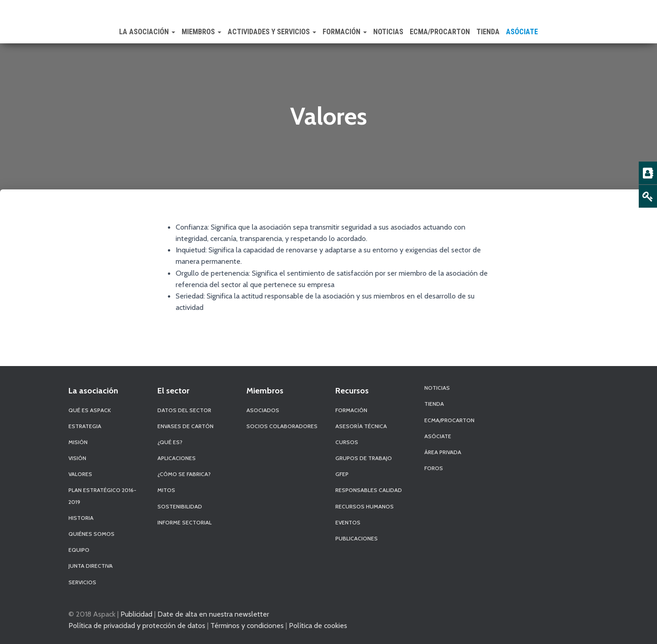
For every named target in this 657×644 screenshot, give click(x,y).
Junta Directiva (91, 566)
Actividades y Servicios (272, 32)
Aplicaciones (177, 458)
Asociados (263, 410)
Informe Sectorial (185, 522)
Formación (345, 32)
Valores (80, 474)
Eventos (348, 522)
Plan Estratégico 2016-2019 (102, 496)
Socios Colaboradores (282, 426)
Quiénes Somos (91, 534)
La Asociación (147, 32)
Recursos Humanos (365, 506)
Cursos (347, 442)
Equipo (79, 550)
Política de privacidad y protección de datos (137, 625)
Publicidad (136, 614)
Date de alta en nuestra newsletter (213, 614)
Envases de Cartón (185, 426)
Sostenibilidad (180, 506)
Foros (434, 468)
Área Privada (443, 452)
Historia (81, 518)
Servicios (82, 582)
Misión (78, 442)
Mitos (166, 490)
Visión (77, 458)
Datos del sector (184, 410)
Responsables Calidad (369, 490)
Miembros (201, 32)
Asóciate (522, 32)
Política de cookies (318, 625)
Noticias (388, 32)
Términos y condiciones (247, 625)
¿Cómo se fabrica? (184, 474)
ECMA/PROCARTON (440, 32)
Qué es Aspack (90, 410)
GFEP (342, 474)
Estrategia (85, 426)
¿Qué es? (170, 442)
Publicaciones (357, 538)
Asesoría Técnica (361, 426)
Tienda (488, 32)
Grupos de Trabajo (364, 458)
